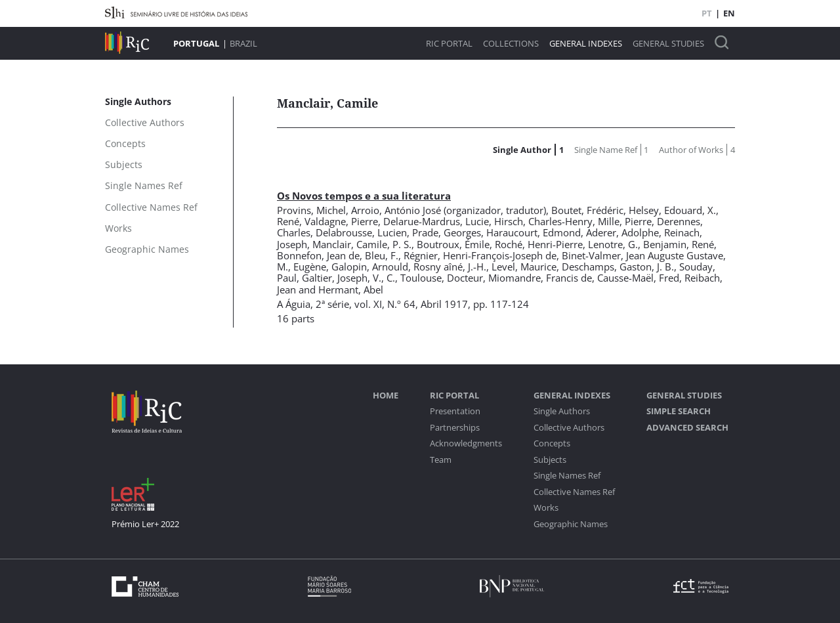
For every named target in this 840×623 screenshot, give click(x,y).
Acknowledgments (466, 443)
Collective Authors (569, 428)
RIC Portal (449, 44)
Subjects (550, 460)
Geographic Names (571, 524)
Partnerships (455, 428)
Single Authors (562, 411)
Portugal (196, 43)
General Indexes (586, 44)
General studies (668, 44)
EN (729, 13)
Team (441, 460)
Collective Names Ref (574, 492)
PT (707, 13)
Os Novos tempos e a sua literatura (364, 196)
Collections (511, 44)
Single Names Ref (567, 476)
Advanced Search (687, 428)
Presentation (455, 411)
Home (386, 396)
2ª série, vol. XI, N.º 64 (366, 304)
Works (546, 508)
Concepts (552, 443)
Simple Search (679, 411)
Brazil (243, 43)
